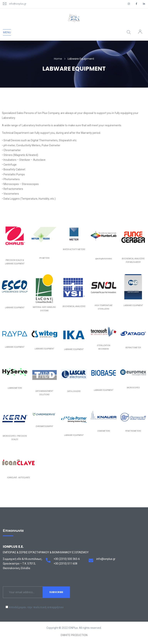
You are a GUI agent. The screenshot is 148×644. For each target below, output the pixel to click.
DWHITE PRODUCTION (74, 635)
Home (58, 59)
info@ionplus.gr (18, 4)
